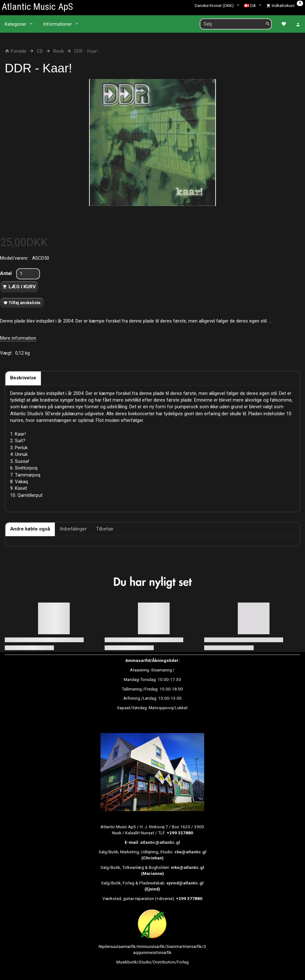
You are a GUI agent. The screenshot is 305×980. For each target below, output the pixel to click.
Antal (6, 273)
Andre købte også (30, 529)
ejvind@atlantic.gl (185, 883)
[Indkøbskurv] (285, 5)
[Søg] (268, 24)
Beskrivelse (23, 378)
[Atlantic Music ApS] (37, 7)
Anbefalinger (73, 529)
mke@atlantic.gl (188, 867)
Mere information (18, 338)
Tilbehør (105, 529)
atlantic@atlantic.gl (160, 842)
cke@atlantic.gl (190, 852)
